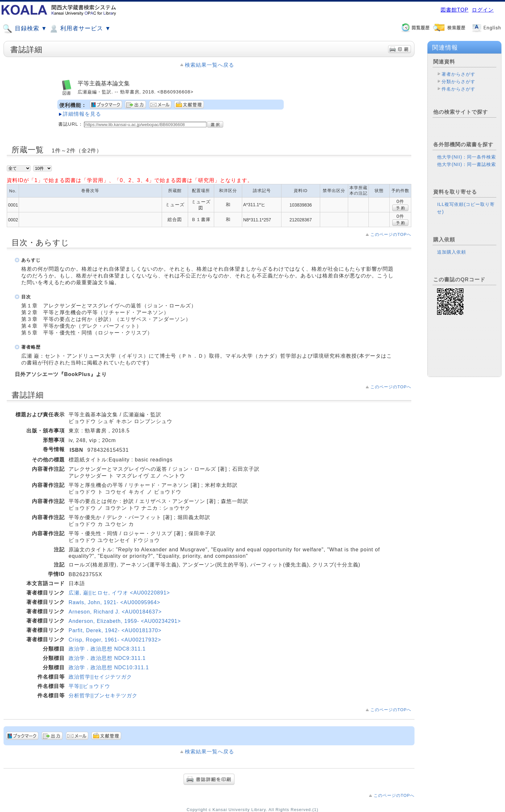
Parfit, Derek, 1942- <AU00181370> (115, 630)
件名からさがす (458, 89)
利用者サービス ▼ (80, 29)
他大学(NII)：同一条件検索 (467, 157)
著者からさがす (458, 74)
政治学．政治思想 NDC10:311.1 (109, 667)
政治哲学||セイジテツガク (100, 677)
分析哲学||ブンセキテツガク (103, 696)
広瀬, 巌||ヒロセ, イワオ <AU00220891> (119, 593)
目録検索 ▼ (25, 29)
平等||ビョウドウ (89, 686)
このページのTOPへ (391, 234)
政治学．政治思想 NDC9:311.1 (107, 658)
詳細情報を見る (82, 114)
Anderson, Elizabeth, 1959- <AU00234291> (125, 621)
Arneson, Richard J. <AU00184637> (115, 612)
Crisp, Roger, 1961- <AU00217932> (115, 640)
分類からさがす (458, 82)
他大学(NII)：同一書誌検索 (467, 164)
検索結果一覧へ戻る (210, 65)
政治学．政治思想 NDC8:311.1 (107, 649)
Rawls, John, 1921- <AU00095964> (114, 602)
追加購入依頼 (452, 252)
